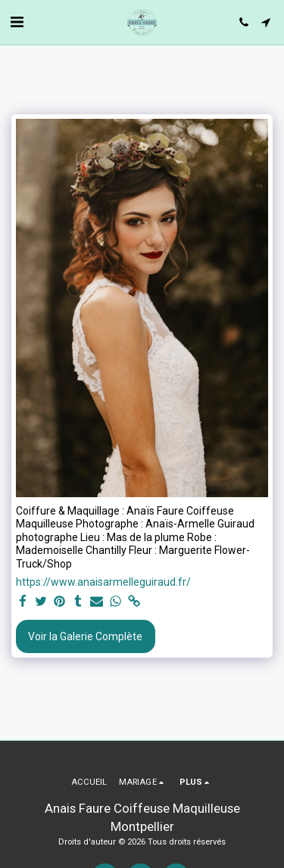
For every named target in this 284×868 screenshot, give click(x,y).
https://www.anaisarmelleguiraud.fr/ (103, 582)
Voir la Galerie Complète (85, 636)
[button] (17, 22)
